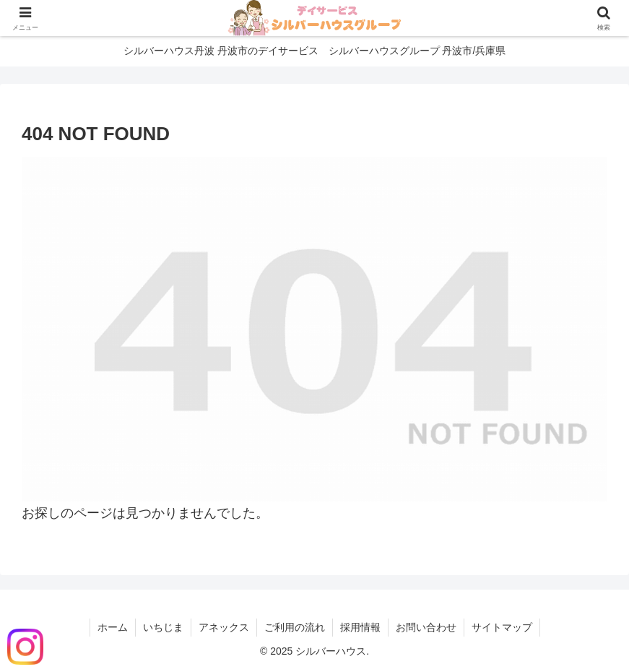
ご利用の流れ (295, 627)
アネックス (224, 627)
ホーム (113, 627)
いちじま (163, 627)
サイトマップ (502, 627)
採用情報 (360, 627)
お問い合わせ (426, 627)
